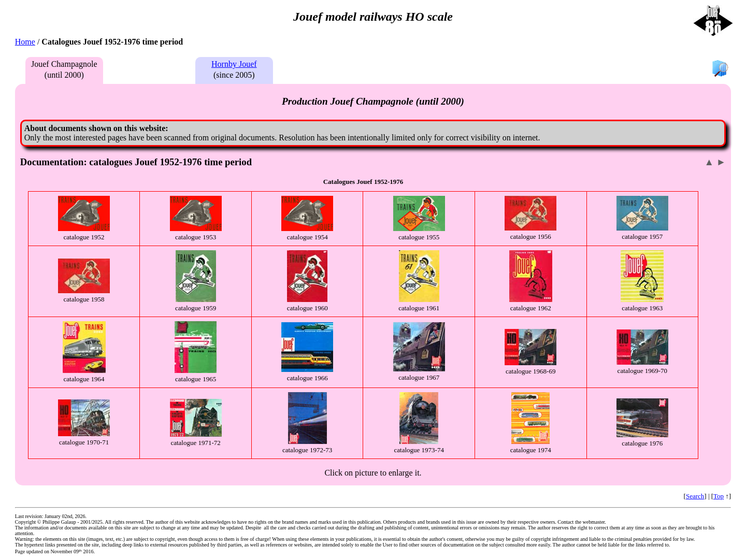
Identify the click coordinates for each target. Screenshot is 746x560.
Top (719, 496)
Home (25, 42)
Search (695, 496)
